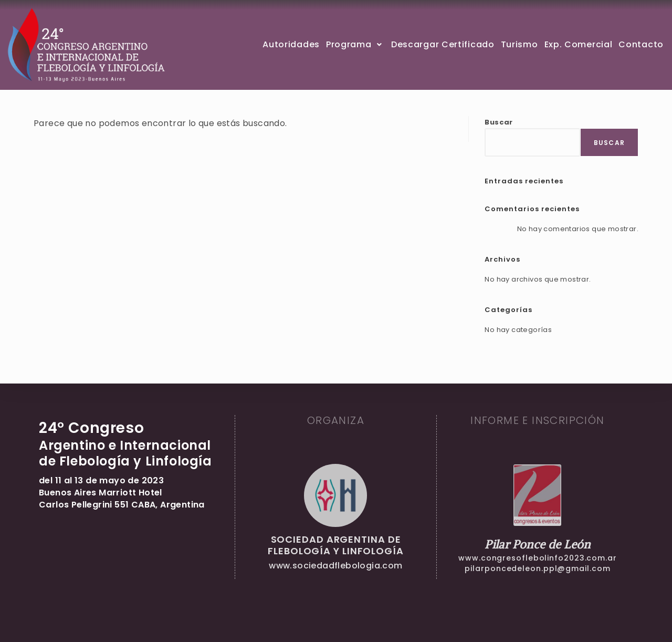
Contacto (641, 44)
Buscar (498, 122)
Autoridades (291, 44)
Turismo (519, 44)
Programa (355, 44)
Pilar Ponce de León (538, 544)
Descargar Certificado (443, 44)
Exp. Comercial (579, 44)
